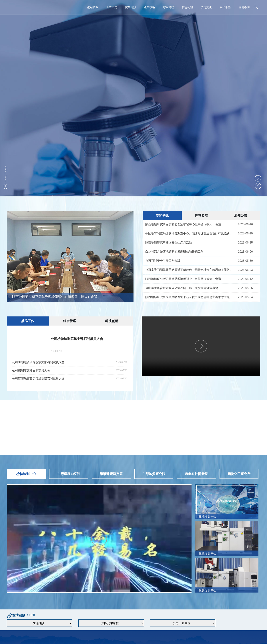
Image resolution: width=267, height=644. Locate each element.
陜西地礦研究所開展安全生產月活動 (169, 243)
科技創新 (112, 321)
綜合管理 (70, 321)
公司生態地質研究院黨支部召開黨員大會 (38, 361)
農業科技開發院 (196, 474)
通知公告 (241, 216)
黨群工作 (28, 321)
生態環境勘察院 (69, 474)
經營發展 (201, 216)
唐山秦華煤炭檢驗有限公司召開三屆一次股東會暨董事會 (182, 288)
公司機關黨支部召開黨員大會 (31, 369)
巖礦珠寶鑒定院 (111, 474)
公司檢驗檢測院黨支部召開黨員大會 (77, 339)
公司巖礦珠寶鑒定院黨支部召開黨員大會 (38, 377)
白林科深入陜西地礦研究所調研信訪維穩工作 (174, 252)
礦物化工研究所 (239, 474)
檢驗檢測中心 (26, 474)
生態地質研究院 (154, 474)
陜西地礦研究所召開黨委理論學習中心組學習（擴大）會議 (55, 297)
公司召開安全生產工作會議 (163, 261)
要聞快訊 (162, 216)
